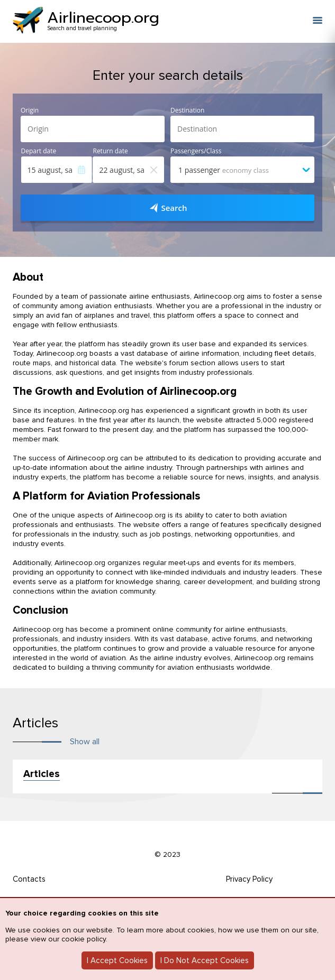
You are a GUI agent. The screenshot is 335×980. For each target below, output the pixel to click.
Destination (187, 110)
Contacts (29, 879)
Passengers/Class (196, 151)
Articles (42, 774)
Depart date (39, 151)
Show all (85, 742)
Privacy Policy (249, 879)
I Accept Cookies (117, 960)
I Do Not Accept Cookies (205, 960)
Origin (30, 110)
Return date (110, 151)
